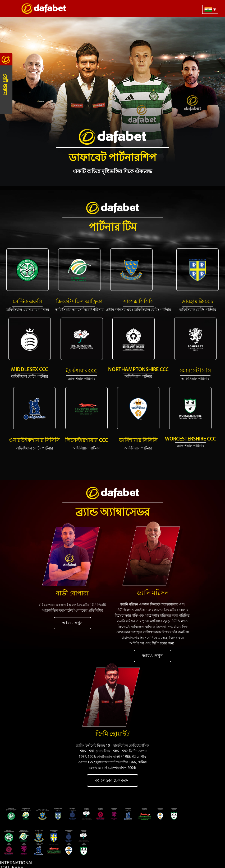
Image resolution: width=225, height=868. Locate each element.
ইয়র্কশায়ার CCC (82, 371)
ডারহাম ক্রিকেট (198, 302)
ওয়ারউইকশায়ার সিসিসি (34, 440)
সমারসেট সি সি (195, 371)
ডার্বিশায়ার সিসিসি (138, 440)
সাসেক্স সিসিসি (139, 302)
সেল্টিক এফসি (27, 302)
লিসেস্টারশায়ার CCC (86, 440)
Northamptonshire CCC (138, 370)
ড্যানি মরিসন (153, 585)
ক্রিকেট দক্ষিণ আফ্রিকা (79, 302)
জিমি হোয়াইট (113, 718)
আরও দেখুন (72, 615)
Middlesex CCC (30, 370)
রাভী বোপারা (72, 585)
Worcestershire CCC (190, 439)
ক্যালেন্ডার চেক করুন (113, 764)
